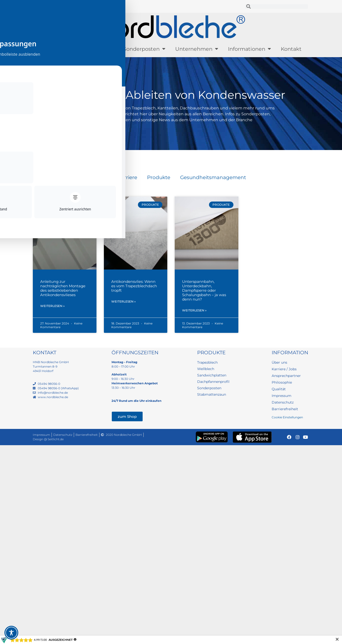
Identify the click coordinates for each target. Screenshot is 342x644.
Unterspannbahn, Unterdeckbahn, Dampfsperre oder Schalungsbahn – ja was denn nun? (204, 290)
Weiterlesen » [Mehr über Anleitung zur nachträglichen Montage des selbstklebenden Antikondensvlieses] (52, 306)
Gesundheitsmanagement (213, 177)
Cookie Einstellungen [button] (287, 418)
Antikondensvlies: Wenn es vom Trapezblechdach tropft (134, 286)
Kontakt (291, 49)
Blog (102, 177)
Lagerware (97, 49)
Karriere (127, 177)
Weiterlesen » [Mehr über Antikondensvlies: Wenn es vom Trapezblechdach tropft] (123, 302)
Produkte (56, 49)
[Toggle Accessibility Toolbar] (11, 633)
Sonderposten (144, 49)
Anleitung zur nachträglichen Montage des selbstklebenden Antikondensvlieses (63, 288)
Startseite (42, 155)
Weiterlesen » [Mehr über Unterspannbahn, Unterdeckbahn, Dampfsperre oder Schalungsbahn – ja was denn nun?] (194, 311)
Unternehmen (197, 49)
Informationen (249, 49)
